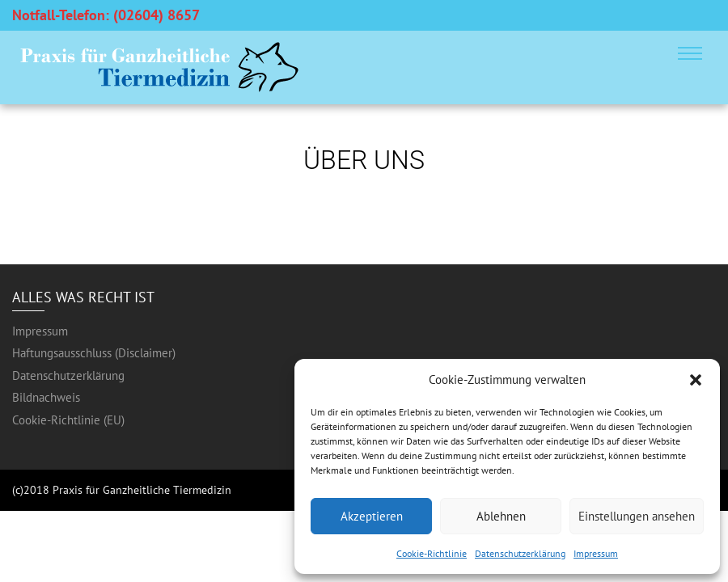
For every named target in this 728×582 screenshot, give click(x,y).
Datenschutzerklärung (520, 553)
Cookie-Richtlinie (432, 553)
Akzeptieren (372, 516)
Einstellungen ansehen (637, 516)
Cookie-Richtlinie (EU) (68, 420)
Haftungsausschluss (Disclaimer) (94, 353)
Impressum (596, 553)
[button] (696, 380)
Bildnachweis (46, 397)
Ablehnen (501, 516)
